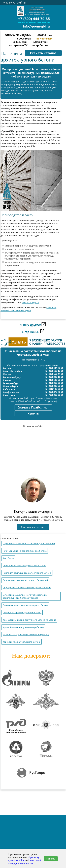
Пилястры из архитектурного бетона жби (24, 566)
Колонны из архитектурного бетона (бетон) (26, 635)
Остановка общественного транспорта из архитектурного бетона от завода (25, 596)
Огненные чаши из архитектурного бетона (25, 605)
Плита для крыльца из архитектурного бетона (27, 573)
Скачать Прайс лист (33, 407)
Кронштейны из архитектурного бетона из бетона (29, 620)
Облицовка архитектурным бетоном (22, 613)
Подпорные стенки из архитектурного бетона (27, 588)
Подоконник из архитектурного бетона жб (25, 580)
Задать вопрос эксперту (33, 527)
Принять (51, 859)
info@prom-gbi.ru (36, 26)
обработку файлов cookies (24, 859)
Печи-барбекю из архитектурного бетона (25, 551)
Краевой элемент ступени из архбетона (23, 627)
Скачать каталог (43, 53)
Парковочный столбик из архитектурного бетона (29, 544)
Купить (33, 413)
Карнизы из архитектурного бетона (22, 642)
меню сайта (14, 2)
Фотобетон (8, 558)
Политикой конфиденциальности (25, 862)
